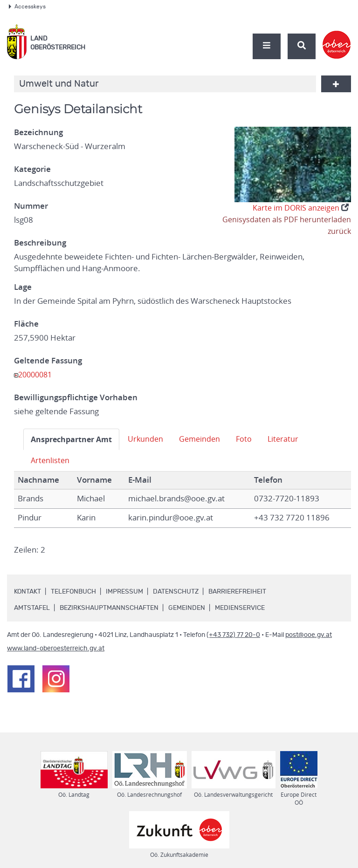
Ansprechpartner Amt (74, 439)
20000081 (37, 375)
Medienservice (240, 608)
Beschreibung (40, 243)
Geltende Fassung (48, 361)
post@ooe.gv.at (309, 635)
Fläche (26, 324)
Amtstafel (32, 608)
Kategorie (32, 169)
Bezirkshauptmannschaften (109, 608)
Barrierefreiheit (237, 592)
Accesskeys (27, 7)
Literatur (292, 439)
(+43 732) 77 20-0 (233, 635)
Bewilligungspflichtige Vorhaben (76, 397)
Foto (252, 439)
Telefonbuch (73, 592)
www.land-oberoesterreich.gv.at (56, 649)
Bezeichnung (38, 132)
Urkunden (151, 439)
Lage (23, 287)
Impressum (124, 592)
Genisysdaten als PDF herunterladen (285, 219)
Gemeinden (207, 439)
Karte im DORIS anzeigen (299, 208)
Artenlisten (51, 460)
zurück (339, 231)
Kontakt (28, 592)
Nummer (31, 206)
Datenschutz (176, 592)
